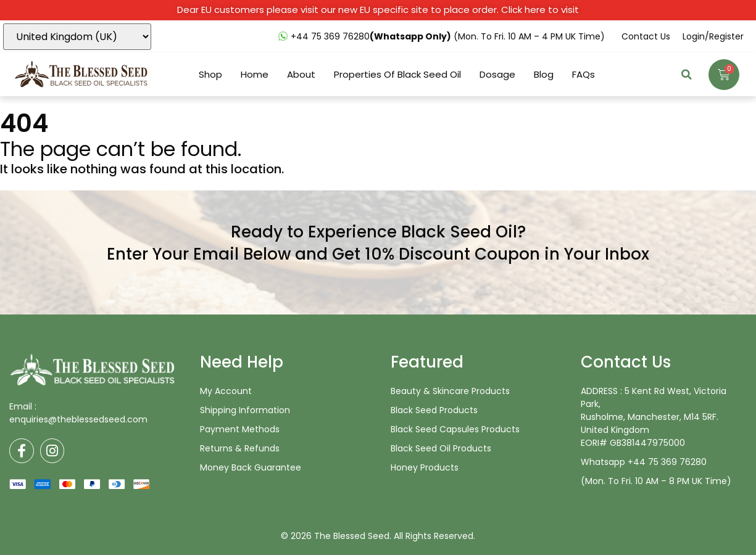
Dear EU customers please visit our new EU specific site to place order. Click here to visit (378, 10)
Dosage (497, 75)
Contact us (646, 36)
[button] (687, 75)
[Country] (77, 37)
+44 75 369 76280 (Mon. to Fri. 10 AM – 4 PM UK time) (448, 36)
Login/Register (713, 36)
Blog (544, 75)
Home (255, 75)
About (301, 75)
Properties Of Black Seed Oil (397, 75)
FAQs (584, 75)
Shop (210, 75)
